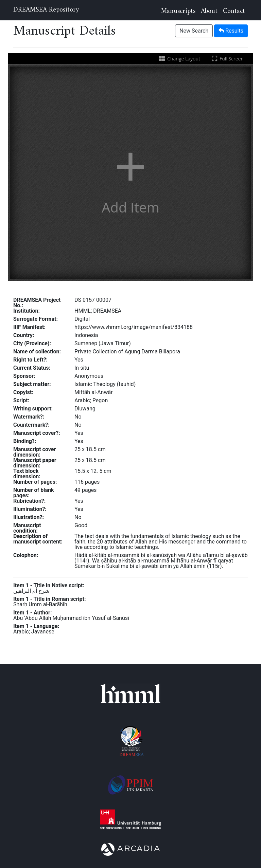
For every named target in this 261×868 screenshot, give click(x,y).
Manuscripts (178, 11)
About (209, 11)
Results (231, 31)
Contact (234, 11)
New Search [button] (194, 31)
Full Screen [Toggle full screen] (227, 59)
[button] (130, 173)
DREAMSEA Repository (46, 10)
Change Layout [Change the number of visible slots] (179, 59)
